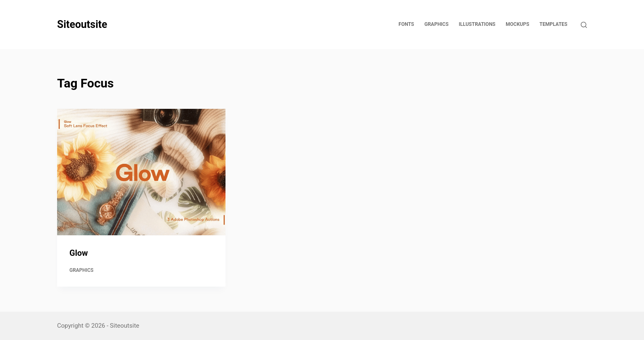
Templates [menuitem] (554, 24)
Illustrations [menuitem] (477, 24)
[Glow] (141, 172)
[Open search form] (584, 25)
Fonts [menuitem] (406, 24)
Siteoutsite (82, 24)
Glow (79, 253)
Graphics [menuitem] (436, 24)
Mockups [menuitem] (517, 24)
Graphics (82, 270)
